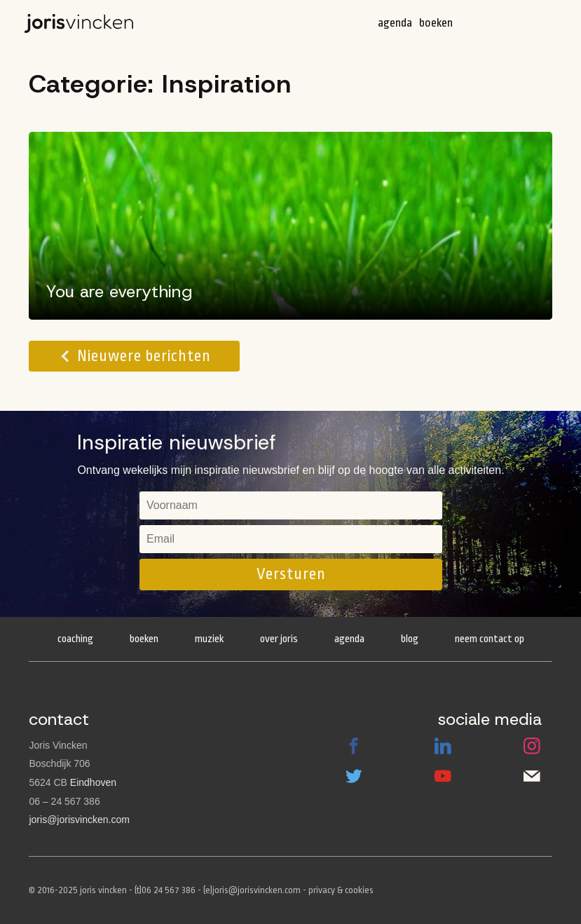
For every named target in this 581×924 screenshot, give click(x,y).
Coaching (75, 639)
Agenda (395, 23)
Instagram (532, 746)
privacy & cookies (341, 890)
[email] (291, 539)
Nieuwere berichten (144, 356)
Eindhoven (93, 782)
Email (532, 776)
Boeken (436, 23)
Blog (410, 639)
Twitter (354, 776)
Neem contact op (490, 639)
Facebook (354, 746)
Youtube (443, 776)
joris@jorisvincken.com (79, 820)
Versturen (291, 574)
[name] (291, 505)
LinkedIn (443, 746)
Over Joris (279, 639)
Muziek (209, 639)
